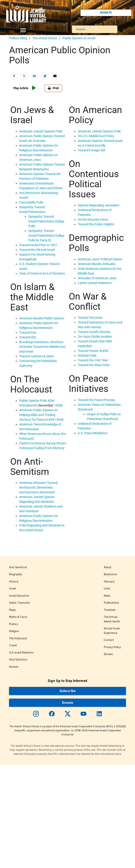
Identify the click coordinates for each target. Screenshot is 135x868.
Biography (15, 574)
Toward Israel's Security (94, 332)
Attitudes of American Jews (97, 278)
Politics (14, 624)
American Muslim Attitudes (97, 264)
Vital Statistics (18, 659)
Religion (14, 631)
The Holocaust (18, 638)
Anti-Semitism (18, 567)
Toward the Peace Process (96, 400)
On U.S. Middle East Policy (96, 136)
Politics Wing (18, 38)
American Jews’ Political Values (100, 259)
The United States (45, 38)
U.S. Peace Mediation (93, 433)
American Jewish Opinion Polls (41, 131)
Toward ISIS (28, 337)
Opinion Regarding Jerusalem (98, 205)
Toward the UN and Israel (37, 250)
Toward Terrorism (90, 318)
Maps (12, 610)
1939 (50, 420)
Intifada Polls (87, 356)
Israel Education (19, 596)
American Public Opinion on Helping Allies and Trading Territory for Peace (38, 415)
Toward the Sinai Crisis (94, 365)
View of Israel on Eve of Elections (42, 273)
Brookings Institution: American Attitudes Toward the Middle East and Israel (42, 347)
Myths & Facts (18, 617)
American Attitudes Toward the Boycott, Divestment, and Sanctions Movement (38, 487)
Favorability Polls (31, 202)
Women (14, 667)
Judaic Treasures (19, 603)
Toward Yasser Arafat (93, 351)
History (14, 581)
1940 (59, 420)
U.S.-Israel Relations (21, 652)
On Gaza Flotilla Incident (95, 337)
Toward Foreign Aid (91, 150)
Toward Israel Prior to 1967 (38, 245)
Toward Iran (28, 332)
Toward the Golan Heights (96, 224)
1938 (58, 405)
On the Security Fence (93, 219)
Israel (12, 588)
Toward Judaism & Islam (37, 356)
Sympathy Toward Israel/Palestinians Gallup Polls (46, 221)
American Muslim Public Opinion (42, 318)
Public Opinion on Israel (79, 38)
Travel (13, 645)
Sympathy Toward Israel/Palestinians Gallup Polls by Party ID (46, 235)
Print (53, 88)
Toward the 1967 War (93, 360)
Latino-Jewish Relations (95, 283)
